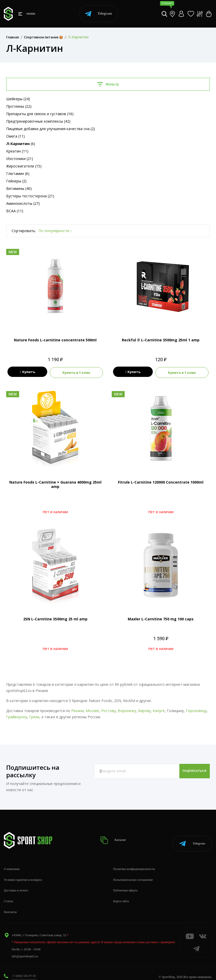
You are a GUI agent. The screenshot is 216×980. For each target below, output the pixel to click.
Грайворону (17, 716)
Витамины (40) (19, 188)
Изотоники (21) (20, 159)
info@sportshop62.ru (25, 950)
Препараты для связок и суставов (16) (40, 114)
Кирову (144, 710)
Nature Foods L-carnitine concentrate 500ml (55, 340)
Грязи (34, 716)
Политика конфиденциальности (134, 863)
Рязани (77, 710)
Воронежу (127, 710)
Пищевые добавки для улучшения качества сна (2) (51, 129)
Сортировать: (24, 231)
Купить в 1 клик (76, 372)
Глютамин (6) (18, 174)
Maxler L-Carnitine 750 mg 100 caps (161, 618)
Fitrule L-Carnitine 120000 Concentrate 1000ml (161, 481)
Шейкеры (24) (18, 99)
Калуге (159, 710)
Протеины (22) (19, 106)
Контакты (10, 906)
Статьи (8, 895)
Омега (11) (15, 136)
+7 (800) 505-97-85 (24, 970)
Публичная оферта (126, 884)
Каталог (115, 837)
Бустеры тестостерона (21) (30, 196)
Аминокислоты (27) (23, 203)
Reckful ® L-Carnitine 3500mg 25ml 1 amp (161, 340)
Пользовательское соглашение (133, 874)
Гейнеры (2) (16, 181)
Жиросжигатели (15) (24, 166)
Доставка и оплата (16, 884)
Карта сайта (121, 895)
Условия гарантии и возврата (23, 874)
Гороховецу (196, 710)
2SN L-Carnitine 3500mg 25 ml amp (55, 618)
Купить (27, 372)
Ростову (109, 710)
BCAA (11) (15, 211)
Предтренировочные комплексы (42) (38, 121)
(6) (21, 144)
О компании (12, 863)
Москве (92, 710)
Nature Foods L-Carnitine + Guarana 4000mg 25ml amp (55, 484)
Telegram (98, 14)
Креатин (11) (17, 151)
